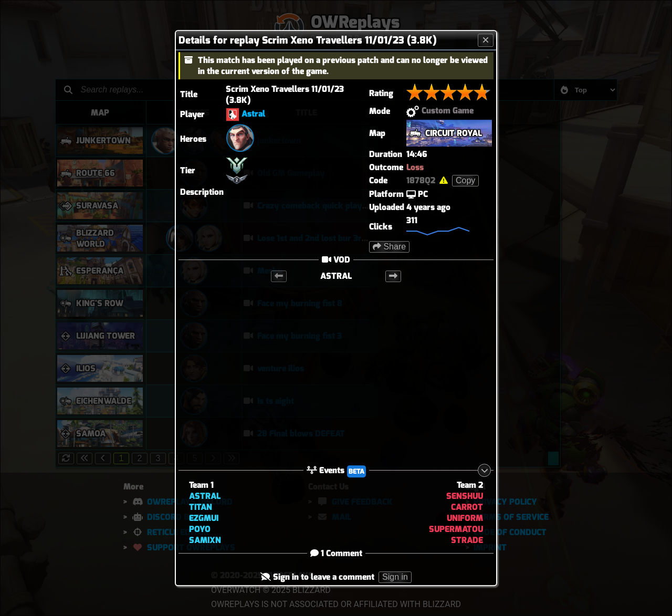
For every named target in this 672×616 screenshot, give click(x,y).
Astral (253, 114)
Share (389, 247)
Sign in (395, 577)
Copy (465, 180)
